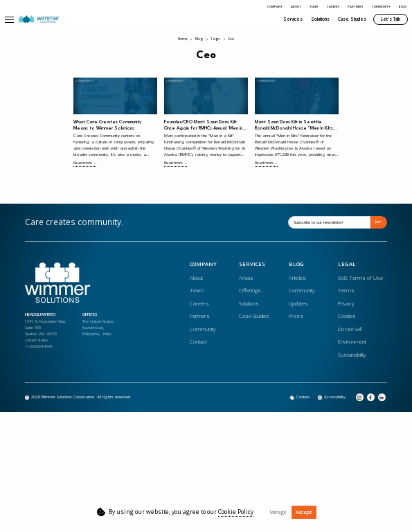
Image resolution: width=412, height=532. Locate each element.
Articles (297, 278)
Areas (246, 278)
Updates (298, 303)
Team (314, 7)
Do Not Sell (350, 329)
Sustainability (352, 355)
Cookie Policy (236, 512)
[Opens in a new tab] (332, 398)
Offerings (250, 290)
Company (275, 7)
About (296, 7)
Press (296, 316)
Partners (355, 7)
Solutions (320, 19)
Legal (347, 265)
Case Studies (352, 19)
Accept (304, 512)
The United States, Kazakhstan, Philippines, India (98, 328)
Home (183, 39)
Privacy (346, 303)
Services (293, 19)
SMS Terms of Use (360, 278)
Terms (346, 290)
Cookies (347, 316)
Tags (215, 39)
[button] (10, 19)
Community (381, 7)
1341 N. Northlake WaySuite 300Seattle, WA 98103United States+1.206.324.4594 (45, 334)
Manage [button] (278, 512)
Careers (333, 7)
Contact (198, 342)
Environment (352, 342)
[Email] (329, 222)
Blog (403, 7)
